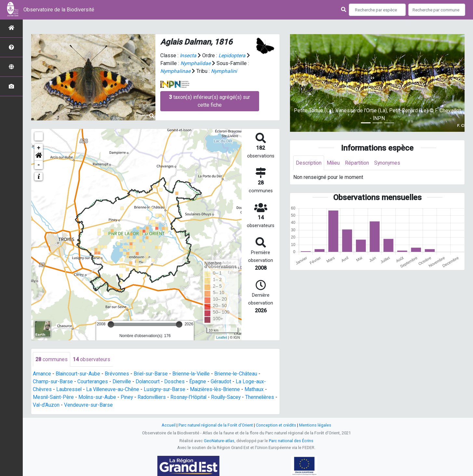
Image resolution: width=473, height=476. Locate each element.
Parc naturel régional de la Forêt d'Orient (216, 425)
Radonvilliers (155, 397)
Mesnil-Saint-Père (54, 397)
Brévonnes (118, 374)
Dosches (176, 382)
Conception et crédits (276, 425)
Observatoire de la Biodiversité (59, 10)
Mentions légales (315, 425)
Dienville (122, 382)
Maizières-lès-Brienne (217, 390)
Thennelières (48, 405)
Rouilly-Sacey (231, 397)
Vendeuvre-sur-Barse (123, 405)
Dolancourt (149, 382)
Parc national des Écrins (291, 441)
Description (309, 163)
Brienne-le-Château (239, 374)
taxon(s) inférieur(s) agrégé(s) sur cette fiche (210, 101)
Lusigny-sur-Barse (166, 390)
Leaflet (222, 337)
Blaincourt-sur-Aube (78, 374)
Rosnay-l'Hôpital (193, 397)
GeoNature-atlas (219, 441)
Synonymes (390, 163)
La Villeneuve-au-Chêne (113, 390)
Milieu (334, 163)
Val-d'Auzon (80, 405)
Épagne (199, 382)
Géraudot (223, 382)
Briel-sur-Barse (152, 374)
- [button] (39, 165)
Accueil (169, 425)
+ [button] (39, 148)
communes (52, 359)
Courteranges (93, 382)
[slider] (111, 324)
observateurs (92, 359)
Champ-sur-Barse (53, 382)
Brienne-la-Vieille (193, 374)
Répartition (359, 163)
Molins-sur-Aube (99, 397)
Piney (129, 397)
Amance (42, 374)
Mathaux (257, 390)
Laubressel (69, 390)
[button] (39, 156)
